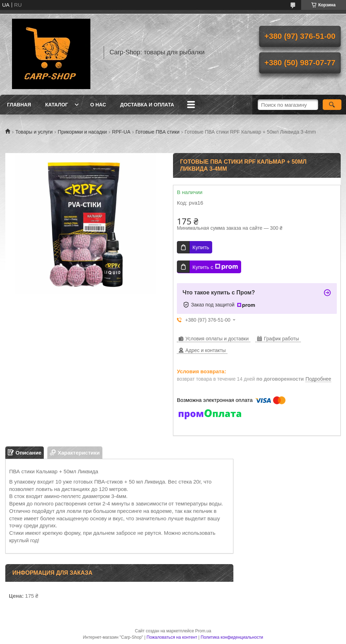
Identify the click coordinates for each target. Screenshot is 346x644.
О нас (98, 105)
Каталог (57, 105)
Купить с (215, 267)
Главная (19, 105)
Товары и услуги (34, 132)
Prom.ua (203, 631)
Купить (201, 247)
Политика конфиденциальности (232, 637)
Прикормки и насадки (82, 132)
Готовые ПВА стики (158, 132)
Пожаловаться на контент (172, 637)
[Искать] (332, 105)
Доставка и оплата (147, 105)
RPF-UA (121, 132)
